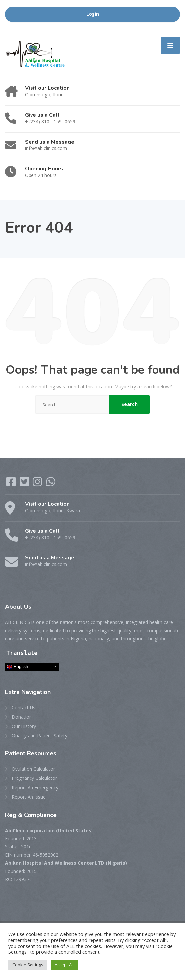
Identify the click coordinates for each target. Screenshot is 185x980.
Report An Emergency (35, 788)
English (17, 667)
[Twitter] (25, 484)
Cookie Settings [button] (28, 965)
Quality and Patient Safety (39, 736)
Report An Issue (29, 797)
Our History (24, 726)
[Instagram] (38, 484)
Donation (22, 717)
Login (93, 14)
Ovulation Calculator (33, 769)
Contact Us (24, 707)
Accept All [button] (64, 965)
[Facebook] (12, 484)
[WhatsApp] (51, 484)
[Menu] (170, 45)
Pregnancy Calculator (34, 778)
